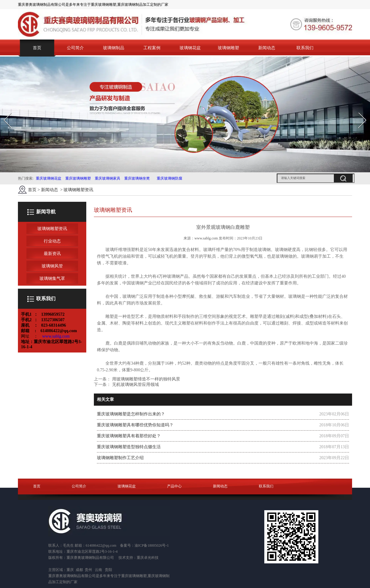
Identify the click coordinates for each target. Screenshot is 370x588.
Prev (4, 111)
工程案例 (152, 48)
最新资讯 (52, 254)
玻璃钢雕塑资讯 (52, 229)
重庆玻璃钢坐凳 (137, 178)
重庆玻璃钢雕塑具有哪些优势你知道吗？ (135, 425)
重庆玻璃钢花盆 (49, 178)
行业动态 (52, 241)
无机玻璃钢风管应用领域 (135, 385)
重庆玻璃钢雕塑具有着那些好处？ (129, 436)
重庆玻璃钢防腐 (170, 178)
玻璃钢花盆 (190, 48)
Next (359, 111)
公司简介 (75, 48)
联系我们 (305, 48)
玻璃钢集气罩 (52, 279)
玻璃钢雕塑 (228, 48)
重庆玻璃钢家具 (107, 178)
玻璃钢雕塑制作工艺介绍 (120, 458)
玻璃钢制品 (114, 48)
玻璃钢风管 (52, 266)
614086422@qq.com (101, 545)
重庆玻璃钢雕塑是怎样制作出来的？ (131, 414)
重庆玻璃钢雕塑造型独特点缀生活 (129, 447)
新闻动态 (267, 48)
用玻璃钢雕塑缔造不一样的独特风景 (146, 379)
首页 (37, 48)
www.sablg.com (206, 238)
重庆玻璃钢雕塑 (78, 178)
